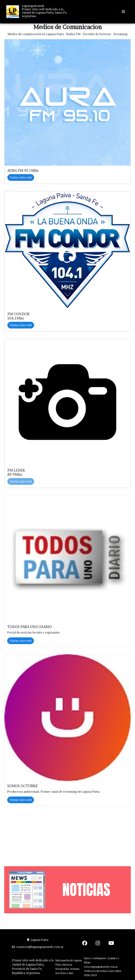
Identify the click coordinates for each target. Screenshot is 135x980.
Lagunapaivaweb (33, 6)
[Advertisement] (67, 833)
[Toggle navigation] (123, 12)
